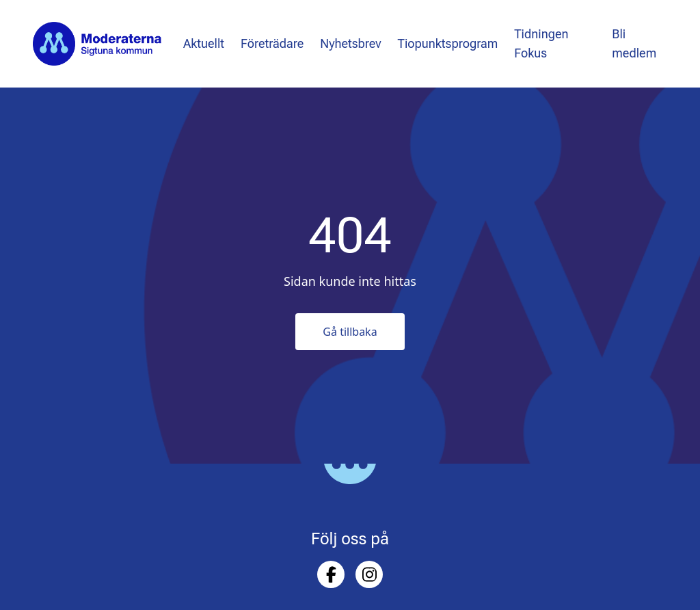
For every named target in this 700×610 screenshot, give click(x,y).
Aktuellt (204, 43)
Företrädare (272, 43)
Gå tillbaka (350, 332)
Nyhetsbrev (350, 43)
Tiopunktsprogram (448, 43)
